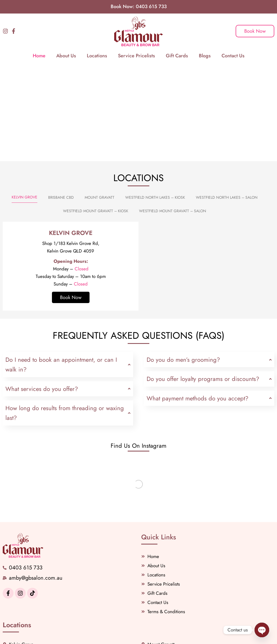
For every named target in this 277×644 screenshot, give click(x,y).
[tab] (24, 197)
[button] (145, 107)
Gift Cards (177, 56)
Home (39, 56)
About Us (66, 56)
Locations (97, 56)
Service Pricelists (136, 56)
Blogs (205, 56)
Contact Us (233, 56)
